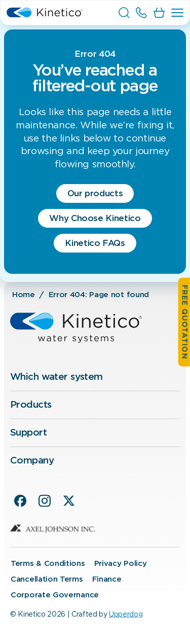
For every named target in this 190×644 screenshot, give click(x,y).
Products (31, 405)
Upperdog (126, 614)
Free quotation (184, 322)
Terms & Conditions (48, 563)
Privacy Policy (121, 563)
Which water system (56, 377)
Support (28, 433)
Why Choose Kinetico (95, 218)
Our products (95, 193)
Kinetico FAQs (95, 243)
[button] (177, 13)
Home (24, 295)
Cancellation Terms (47, 579)
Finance (107, 579)
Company (32, 460)
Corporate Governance (55, 595)
